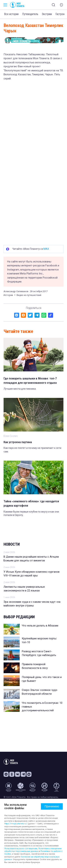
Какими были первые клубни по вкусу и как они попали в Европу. (31, 513)
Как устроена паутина (18, 442)
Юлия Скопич (11, 436)
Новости (12, 544)
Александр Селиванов (16, 291)
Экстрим (47, 14)
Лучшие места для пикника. (20, 389)
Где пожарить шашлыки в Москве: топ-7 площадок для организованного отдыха (30, 381)
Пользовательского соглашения (21, 849)
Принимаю (52, 806)
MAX (46, 249)
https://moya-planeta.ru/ (16, 824)
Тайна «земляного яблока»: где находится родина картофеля (31, 503)
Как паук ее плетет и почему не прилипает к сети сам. (32, 450)
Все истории (11, 14)
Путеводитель (30, 14)
